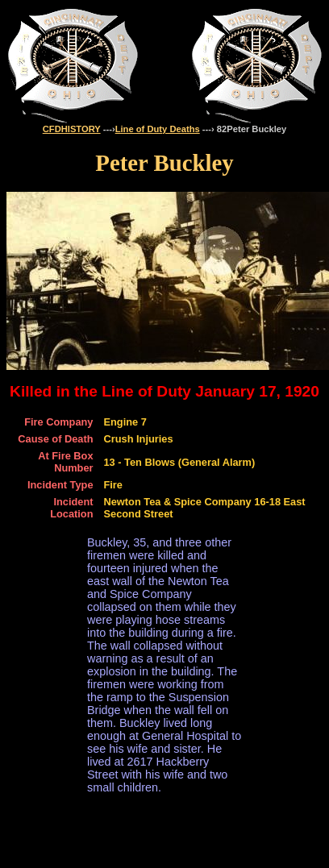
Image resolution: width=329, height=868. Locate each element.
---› (108, 129)
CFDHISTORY (72, 129)
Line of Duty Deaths (158, 129)
